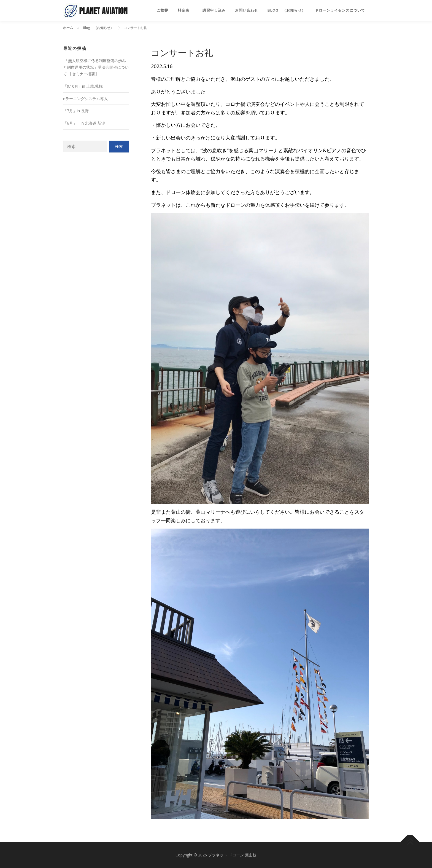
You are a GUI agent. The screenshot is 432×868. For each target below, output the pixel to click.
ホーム (68, 28)
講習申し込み (214, 10)
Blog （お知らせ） (287, 10)
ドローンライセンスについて (342, 10)
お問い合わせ (247, 10)
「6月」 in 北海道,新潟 (84, 123)
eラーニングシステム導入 (85, 99)
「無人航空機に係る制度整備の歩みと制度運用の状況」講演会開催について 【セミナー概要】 (96, 67)
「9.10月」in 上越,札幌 (83, 86)
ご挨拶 (163, 10)
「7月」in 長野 (76, 111)
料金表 (185, 10)
